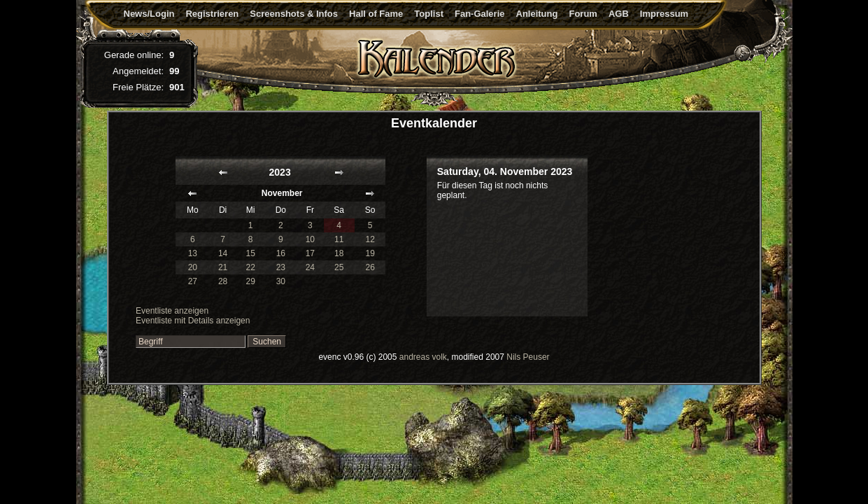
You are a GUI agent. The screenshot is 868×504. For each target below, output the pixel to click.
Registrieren (212, 14)
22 (250, 267)
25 (339, 267)
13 (193, 253)
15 (250, 253)
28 (223, 281)
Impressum (664, 14)
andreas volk (423, 357)
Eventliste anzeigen (172, 311)
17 (310, 253)
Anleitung (537, 14)
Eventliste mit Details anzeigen (193, 321)
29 (250, 281)
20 (193, 267)
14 (223, 253)
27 (193, 281)
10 (310, 239)
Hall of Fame (376, 14)
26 (370, 267)
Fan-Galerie (480, 14)
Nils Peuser (528, 357)
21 (223, 267)
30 (281, 281)
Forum (583, 14)
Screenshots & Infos (294, 14)
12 (370, 239)
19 (370, 253)
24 (310, 267)
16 (281, 253)
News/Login (149, 14)
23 (281, 267)
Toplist (429, 14)
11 (339, 239)
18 (339, 253)
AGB (619, 14)
